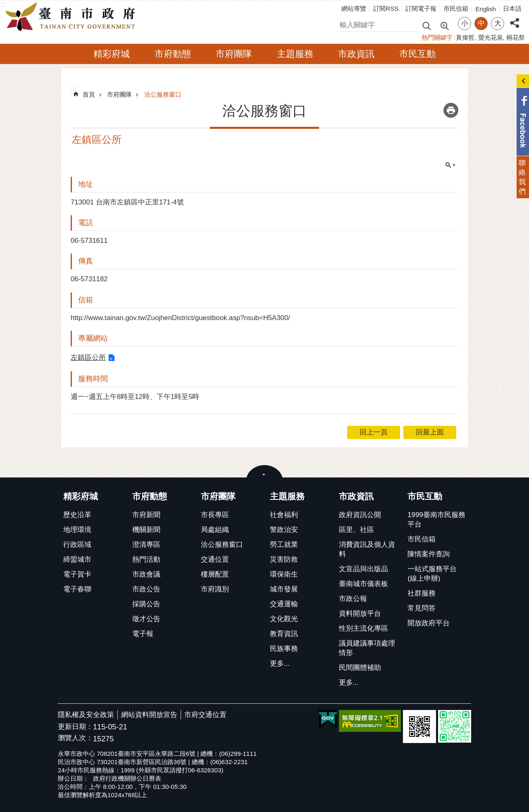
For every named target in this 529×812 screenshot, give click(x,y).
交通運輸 (284, 604)
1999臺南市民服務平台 (436, 520)
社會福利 (284, 515)
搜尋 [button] (427, 25)
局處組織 (215, 530)
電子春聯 (77, 589)
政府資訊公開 (360, 515)
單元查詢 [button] (450, 165)
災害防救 (284, 559)
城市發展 (284, 589)
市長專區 (215, 515)
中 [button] (481, 23)
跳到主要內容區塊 (4, 4)
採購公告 (146, 604)
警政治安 (284, 530)
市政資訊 (356, 54)
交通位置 (215, 559)
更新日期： (75, 727)
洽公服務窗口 (163, 94)
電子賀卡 (77, 574)
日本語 (512, 8)
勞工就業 (284, 545)
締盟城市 (77, 559)
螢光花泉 (491, 37)
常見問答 (422, 608)
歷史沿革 (77, 515)
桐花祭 (516, 37)
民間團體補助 (360, 668)
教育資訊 (284, 634)
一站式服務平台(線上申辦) (432, 574)
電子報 (143, 634)
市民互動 (417, 54)
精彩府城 (112, 54)
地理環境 (77, 530)
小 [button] (465, 23)
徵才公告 (146, 619)
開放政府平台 (429, 623)
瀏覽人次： (75, 738)
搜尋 (343, 24)
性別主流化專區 (363, 628)
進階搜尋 (444, 25)
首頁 (89, 94)
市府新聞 (146, 515)
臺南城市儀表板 (363, 584)
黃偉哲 (465, 37)
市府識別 (215, 589)
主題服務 (295, 54)
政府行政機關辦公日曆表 (127, 778)
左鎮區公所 (88, 357)
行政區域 (77, 545)
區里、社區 (356, 530)
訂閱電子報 (421, 8)
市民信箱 (456, 8)
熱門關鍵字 (437, 37)
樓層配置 (215, 574)
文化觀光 (284, 619)
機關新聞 (146, 530)
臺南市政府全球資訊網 (72, 17)
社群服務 (422, 593)
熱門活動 (146, 559)
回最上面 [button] (430, 432)
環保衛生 (284, 574)
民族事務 (284, 649)
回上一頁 (374, 432)
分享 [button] (515, 18)
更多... (280, 664)
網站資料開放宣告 (149, 715)
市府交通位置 (205, 715)
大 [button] (498, 23)
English (486, 9)
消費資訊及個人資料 (367, 549)
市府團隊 (234, 54)
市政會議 (146, 574)
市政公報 (353, 599)
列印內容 (451, 110)
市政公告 (146, 589)
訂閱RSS (386, 8)
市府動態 (173, 54)
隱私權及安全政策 (86, 715)
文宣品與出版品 (363, 569)
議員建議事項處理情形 (367, 648)
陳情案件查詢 (429, 554)
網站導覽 (354, 8)
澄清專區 (146, 545)
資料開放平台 (360, 614)
